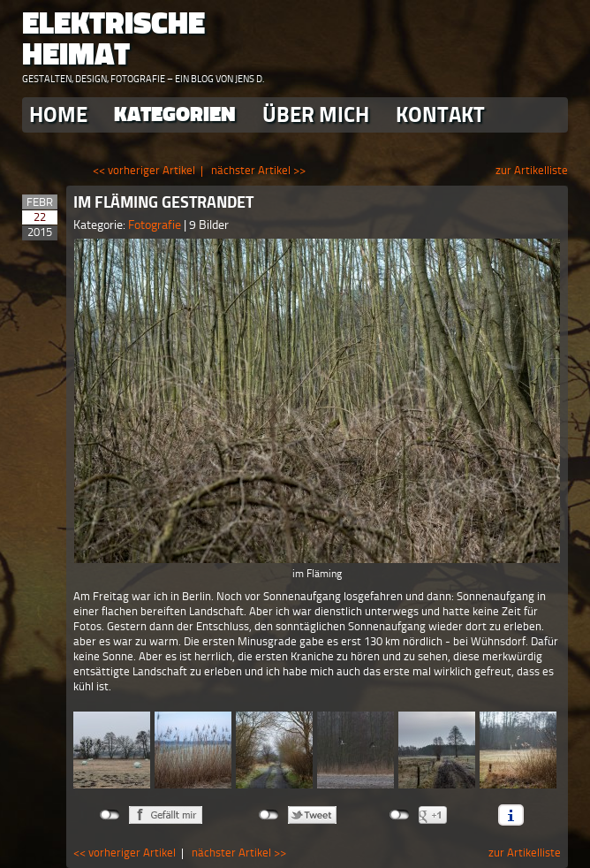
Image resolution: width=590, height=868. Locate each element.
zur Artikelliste (532, 170)
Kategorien (175, 114)
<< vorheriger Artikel (144, 170)
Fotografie (156, 225)
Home (58, 114)
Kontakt (440, 114)
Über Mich (316, 114)
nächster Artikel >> (258, 170)
